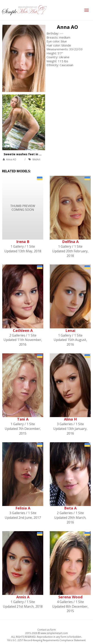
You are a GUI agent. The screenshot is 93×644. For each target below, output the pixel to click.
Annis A (23, 597)
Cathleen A (23, 330)
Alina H (70, 419)
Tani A (23, 419)
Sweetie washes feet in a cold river (29, 154)
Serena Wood (70, 597)
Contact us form (47, 630)
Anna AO (67, 27)
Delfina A (70, 242)
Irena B (23, 242)
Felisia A (23, 508)
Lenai (70, 330)
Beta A (70, 508)
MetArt (36, 159)
